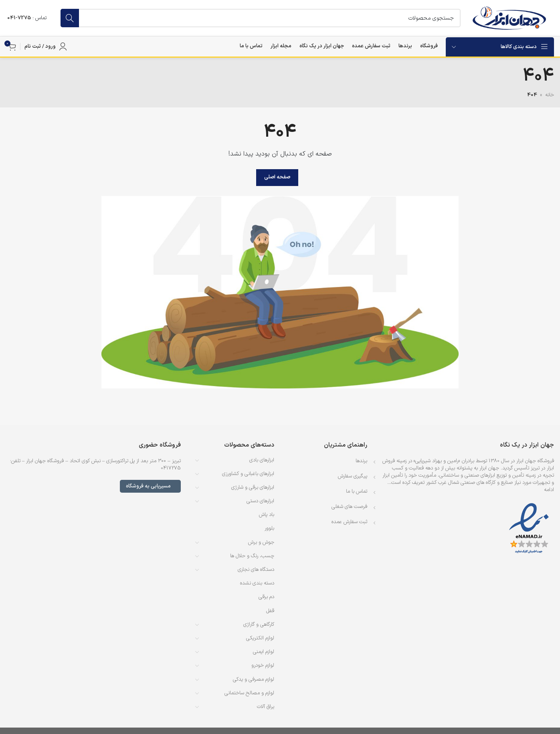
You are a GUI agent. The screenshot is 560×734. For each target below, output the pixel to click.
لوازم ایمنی (264, 652)
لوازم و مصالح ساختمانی (249, 693)
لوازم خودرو (263, 665)
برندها (361, 461)
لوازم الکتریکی (260, 638)
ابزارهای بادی (262, 460)
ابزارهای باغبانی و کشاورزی (248, 474)
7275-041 (19, 18)
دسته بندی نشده (257, 583)
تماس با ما (357, 491)
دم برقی (266, 597)
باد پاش (267, 515)
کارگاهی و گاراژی (259, 625)
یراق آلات (266, 707)
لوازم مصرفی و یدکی (254, 679)
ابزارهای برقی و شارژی (253, 487)
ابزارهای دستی (260, 501)
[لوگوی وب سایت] (509, 18)
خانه (550, 95)
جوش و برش (261, 542)
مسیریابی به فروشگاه (150, 486)
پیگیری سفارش (353, 476)
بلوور (269, 528)
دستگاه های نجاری (256, 570)
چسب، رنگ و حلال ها (252, 556)
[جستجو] (261, 18)
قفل (270, 611)
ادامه (549, 490)
